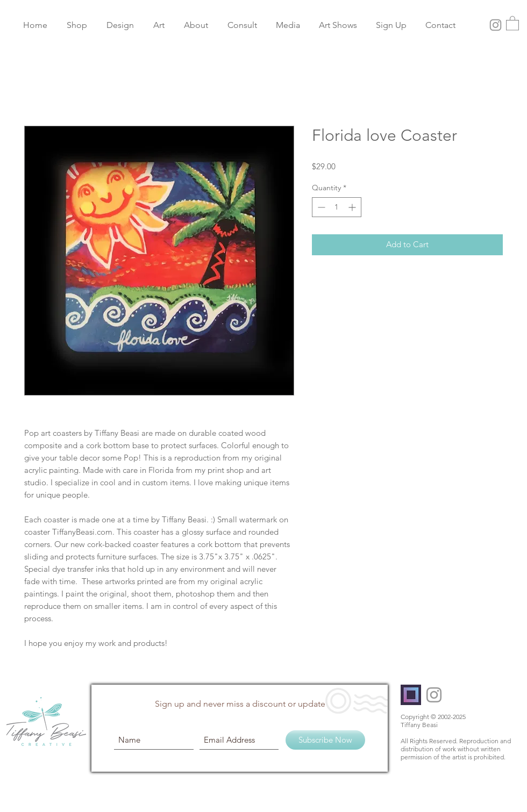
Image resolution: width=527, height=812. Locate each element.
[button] (512, 23)
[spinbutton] (337, 207)
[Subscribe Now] (325, 740)
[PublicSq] (411, 695)
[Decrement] (320, 207)
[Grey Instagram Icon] (496, 25)
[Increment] (353, 207)
